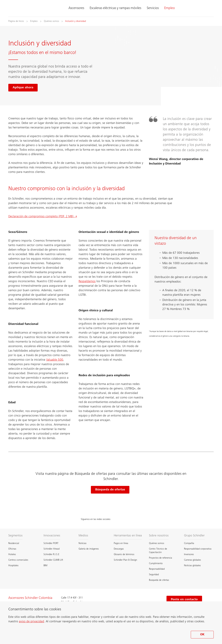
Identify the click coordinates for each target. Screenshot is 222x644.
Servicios (153, 8)
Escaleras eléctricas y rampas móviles (115, 8)
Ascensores (76, 8)
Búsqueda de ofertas (110, 490)
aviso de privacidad (31, 622)
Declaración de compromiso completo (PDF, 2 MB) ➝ (43, 217)
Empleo (170, 8)
